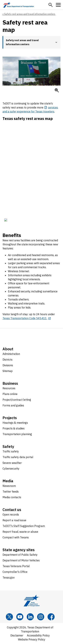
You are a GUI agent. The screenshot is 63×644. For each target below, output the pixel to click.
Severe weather (12, 463)
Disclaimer (17, 635)
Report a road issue (14, 520)
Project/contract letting (17, 400)
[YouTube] (20, 617)
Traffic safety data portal (18, 457)
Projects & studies (14, 428)
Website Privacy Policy (32, 639)
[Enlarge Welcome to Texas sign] (57, 90)
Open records (11, 515)
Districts (7, 360)
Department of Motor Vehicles (21, 560)
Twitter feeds (11, 492)
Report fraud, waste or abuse (20, 532)
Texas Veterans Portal (16, 566)
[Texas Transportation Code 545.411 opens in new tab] (27, 318)
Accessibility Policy (38, 635)
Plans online (10, 394)
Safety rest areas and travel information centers (30, 14)
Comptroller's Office (15, 572)
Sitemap (8, 371)
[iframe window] (32, 173)
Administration (11, 354)
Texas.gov (9, 578)
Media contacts (12, 497)
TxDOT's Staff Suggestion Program (24, 526)
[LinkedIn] (30, 617)
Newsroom (9, 486)
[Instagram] (41, 617)
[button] (51, 5)
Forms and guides (13, 405)
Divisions (8, 365)
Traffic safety (11, 451)
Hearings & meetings (15, 423)
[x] (9, 617)
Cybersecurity (11, 469)
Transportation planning (17, 434)
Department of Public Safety (20, 555)
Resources (9, 388)
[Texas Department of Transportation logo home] (19, 5)
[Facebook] (51, 617)
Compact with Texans (16, 537)
